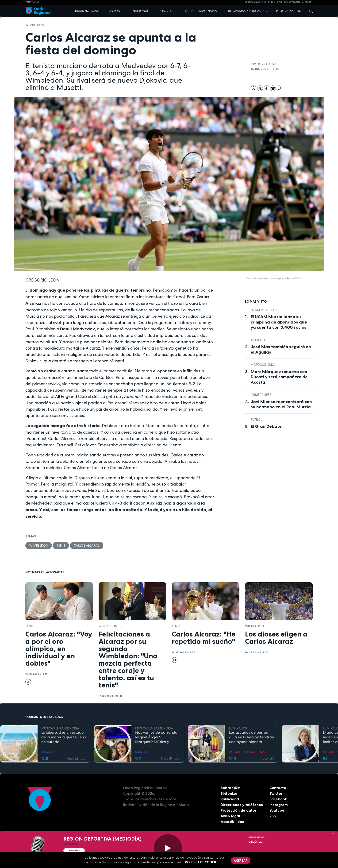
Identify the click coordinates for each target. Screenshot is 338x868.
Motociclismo (263, 365)
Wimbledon (35, 25)
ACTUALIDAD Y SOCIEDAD (248, 752)
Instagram (279, 805)
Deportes (166, 11)
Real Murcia (275, 2)
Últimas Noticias (256, 2)
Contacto (278, 788)
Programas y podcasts (245, 11)
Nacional (141, 11)
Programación (289, 11)
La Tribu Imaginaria (201, 11)
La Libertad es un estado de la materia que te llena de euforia (64, 737)
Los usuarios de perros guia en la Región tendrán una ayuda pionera (252, 737)
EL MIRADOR (238, 729)
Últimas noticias (85, 11)
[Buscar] (309, 11)
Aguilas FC (259, 340)
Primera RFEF (261, 395)
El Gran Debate (266, 426)
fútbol (256, 420)
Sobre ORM (231, 788)
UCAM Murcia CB (264, 310)
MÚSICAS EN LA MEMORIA (60, 729)
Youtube (277, 810)
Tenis (61, 546)
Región (114, 11)
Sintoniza (229, 794)
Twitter (276, 794)
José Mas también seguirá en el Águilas (281, 349)
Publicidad (230, 799)
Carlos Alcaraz (87, 546)
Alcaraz (307, 2)
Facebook (278, 799)
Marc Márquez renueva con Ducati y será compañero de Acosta (279, 377)
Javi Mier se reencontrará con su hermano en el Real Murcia (281, 404)
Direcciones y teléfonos (242, 805)
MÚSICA (47, 752)
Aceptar (241, 860)
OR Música (256, 842)
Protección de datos (239, 810)
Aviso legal (230, 816)
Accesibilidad (232, 822)
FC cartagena (292, 2)
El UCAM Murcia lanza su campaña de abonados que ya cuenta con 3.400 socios (279, 322)
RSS (273, 816)
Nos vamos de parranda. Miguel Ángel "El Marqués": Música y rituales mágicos (157, 737)
